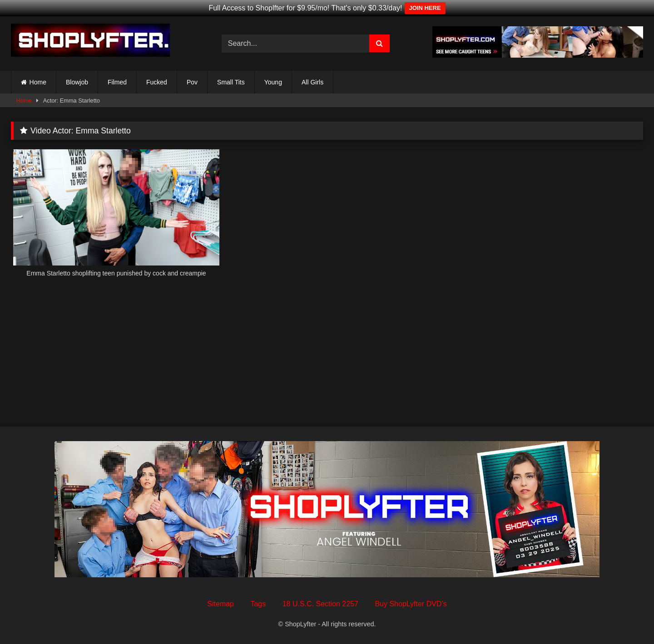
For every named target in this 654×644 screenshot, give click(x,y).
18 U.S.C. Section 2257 (320, 604)
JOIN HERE (425, 8)
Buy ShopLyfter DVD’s (411, 604)
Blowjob (77, 82)
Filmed (117, 82)
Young (273, 82)
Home (38, 82)
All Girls (312, 82)
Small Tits (231, 82)
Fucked (157, 82)
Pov (192, 82)
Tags (258, 604)
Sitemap (220, 604)
